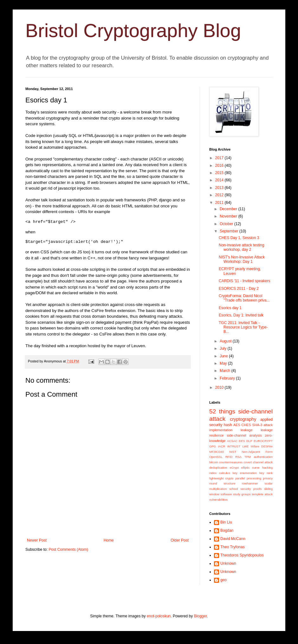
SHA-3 (257, 425)
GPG (213, 446)
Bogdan (227, 530)
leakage (247, 430)
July (224, 348)
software (226, 494)
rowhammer (250, 483)
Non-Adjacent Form (257, 452)
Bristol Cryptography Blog (133, 31)
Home (109, 540)
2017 (220, 158)
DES (242, 441)
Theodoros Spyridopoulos (242, 555)
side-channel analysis (244, 435)
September (230, 231)
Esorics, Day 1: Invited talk (241, 315)
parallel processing (248, 478)
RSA (238, 457)
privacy (268, 478)
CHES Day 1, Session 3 (239, 238)
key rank (266, 473)
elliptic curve (250, 468)
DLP (249, 441)
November (229, 216)
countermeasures (231, 462)
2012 (220, 195)
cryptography (243, 419)
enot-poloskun (159, 616)
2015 (220, 173)
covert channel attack (258, 462)
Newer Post (37, 540)
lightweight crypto (221, 478)
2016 (220, 166)
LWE (246, 446)
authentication (263, 457)
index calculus (220, 473)
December (229, 209)
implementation (221, 430)
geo (223, 580)
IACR (222, 446)
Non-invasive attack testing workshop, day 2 (241, 247)
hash (228, 425)
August (226, 341)
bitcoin (214, 462)
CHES (246, 425)
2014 (220, 180)
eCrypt (234, 468)
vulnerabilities (218, 500)
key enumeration (245, 473)
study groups (242, 494)
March (226, 371)
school (234, 489)
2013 (220, 188)
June (224, 356)
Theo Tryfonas (233, 547)
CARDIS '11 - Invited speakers (244, 281)
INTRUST (234, 446)
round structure (222, 483)
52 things (222, 411)
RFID (229, 457)
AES (237, 425)
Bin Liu (226, 522)
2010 (220, 387)
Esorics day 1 (230, 308)
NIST (233, 452)
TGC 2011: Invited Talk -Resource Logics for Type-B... (243, 327)
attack (268, 425)
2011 (220, 203)
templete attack (262, 494)
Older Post (180, 540)
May (224, 363)
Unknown (228, 563)
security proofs (251, 489)
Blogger (201, 616)
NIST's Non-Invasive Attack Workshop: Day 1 (242, 259)
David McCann (233, 539)
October (227, 224)
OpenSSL (216, 457)
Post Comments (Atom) (68, 550)
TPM (248, 457)
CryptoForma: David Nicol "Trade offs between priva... (244, 298)
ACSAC (232, 441)
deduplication (218, 468)
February (228, 378)
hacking (267, 468)
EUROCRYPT (263, 441)
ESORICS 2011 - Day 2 (239, 289)
